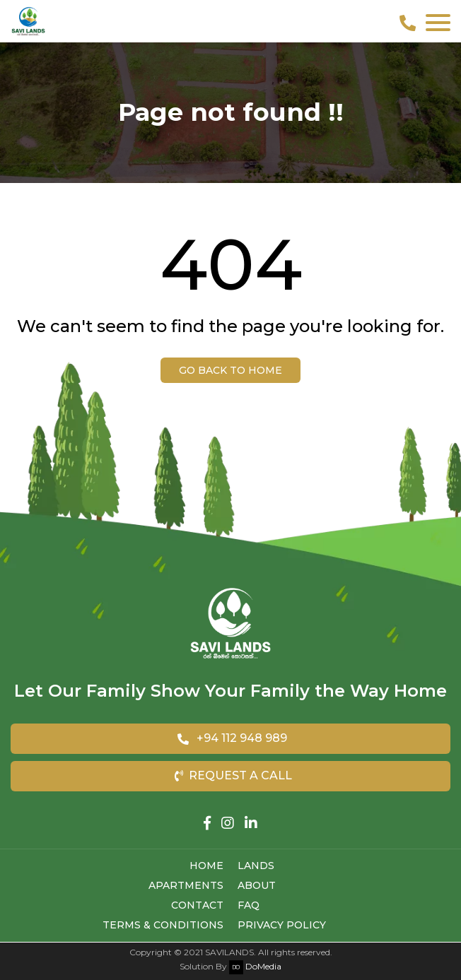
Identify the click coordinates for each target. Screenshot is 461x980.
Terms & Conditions (163, 925)
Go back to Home (230, 370)
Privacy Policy (282, 925)
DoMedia (255, 966)
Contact (197, 905)
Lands (256, 866)
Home (206, 866)
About (257, 885)
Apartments (186, 885)
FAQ (249, 905)
